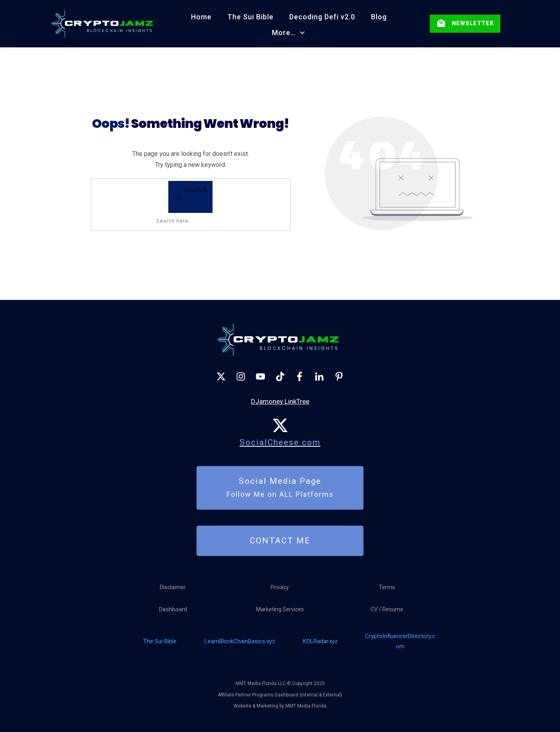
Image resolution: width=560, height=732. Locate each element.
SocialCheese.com (280, 442)
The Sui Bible (160, 641)
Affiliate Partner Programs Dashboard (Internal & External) (280, 695)
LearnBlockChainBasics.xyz (240, 641)
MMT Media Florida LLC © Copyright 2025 (280, 683)
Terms (387, 587)
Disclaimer (173, 587)
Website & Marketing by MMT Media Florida (280, 706)
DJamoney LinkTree (280, 401)
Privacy (280, 587)
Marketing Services (280, 609)
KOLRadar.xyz (320, 641)
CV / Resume (387, 609)
